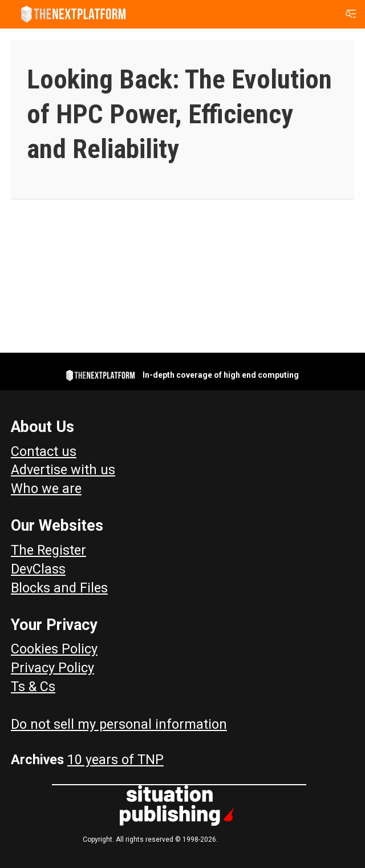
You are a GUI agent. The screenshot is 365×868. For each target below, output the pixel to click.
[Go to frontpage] (74, 14)
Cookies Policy (54, 649)
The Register (48, 550)
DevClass (38, 569)
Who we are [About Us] (46, 488)
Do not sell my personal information (119, 724)
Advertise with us (63, 470)
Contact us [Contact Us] (44, 451)
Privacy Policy (52, 668)
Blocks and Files (59, 588)
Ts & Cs (33, 687)
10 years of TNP (115, 760)
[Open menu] (351, 14)
